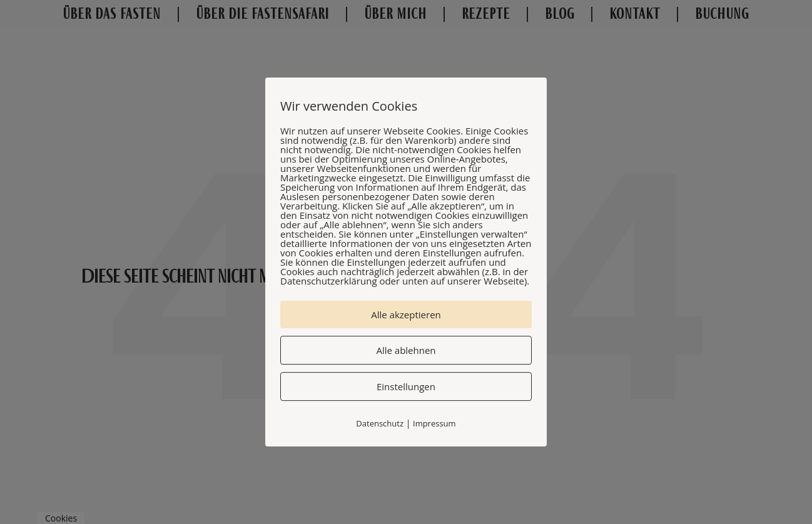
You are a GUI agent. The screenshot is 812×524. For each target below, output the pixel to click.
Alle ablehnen (406, 350)
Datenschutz (380, 423)
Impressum (434, 423)
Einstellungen (406, 386)
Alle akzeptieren (406, 315)
